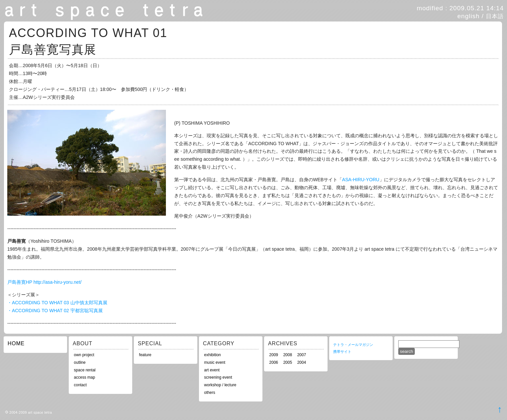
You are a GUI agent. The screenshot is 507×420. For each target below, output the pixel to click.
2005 (288, 362)
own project (84, 355)
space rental (85, 370)
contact (80, 385)
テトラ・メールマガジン (353, 345)
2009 (274, 355)
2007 (302, 355)
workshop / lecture (220, 385)
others (210, 393)
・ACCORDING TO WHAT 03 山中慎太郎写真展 (57, 303)
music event (215, 362)
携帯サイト (342, 352)
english (468, 16)
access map (85, 377)
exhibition (213, 355)
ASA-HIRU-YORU (361, 180)
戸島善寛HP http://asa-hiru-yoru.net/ (44, 282)
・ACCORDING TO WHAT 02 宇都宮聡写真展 (55, 311)
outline (80, 362)
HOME (16, 343)
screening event (218, 377)
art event (212, 370)
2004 (302, 362)
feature (145, 355)
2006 (274, 362)
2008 (288, 355)
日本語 (495, 16)
